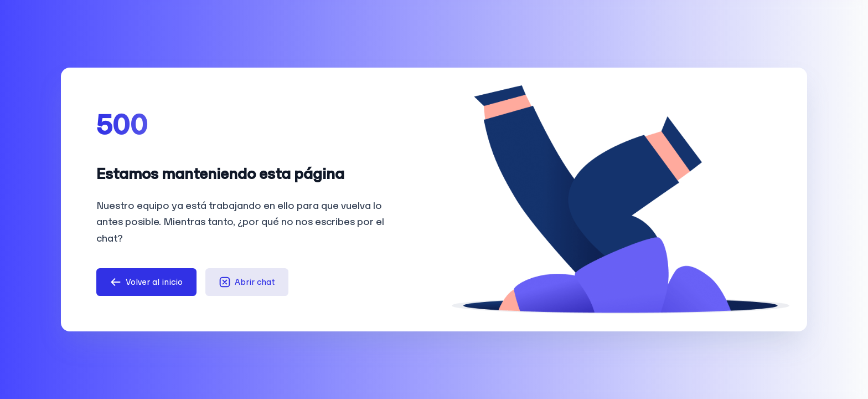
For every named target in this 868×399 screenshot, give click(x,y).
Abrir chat (247, 282)
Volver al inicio (146, 282)
